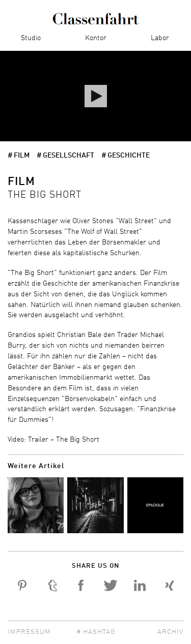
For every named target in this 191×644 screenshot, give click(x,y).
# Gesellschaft (65, 156)
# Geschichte (126, 156)
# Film (19, 156)
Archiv (170, 632)
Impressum (29, 632)
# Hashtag (96, 632)
